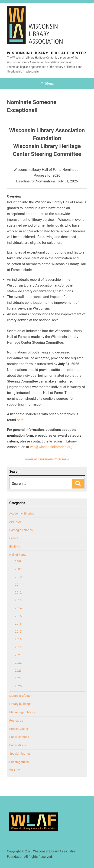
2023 (18, 671)
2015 (18, 616)
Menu (47, 83)
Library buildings (20, 704)
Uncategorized (19, 762)
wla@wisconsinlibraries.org (51, 447)
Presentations (19, 729)
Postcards (16, 721)
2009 (18, 569)
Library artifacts (20, 696)
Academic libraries (22, 513)
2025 (18, 686)
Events (14, 538)
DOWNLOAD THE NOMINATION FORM (47, 460)
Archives (15, 522)
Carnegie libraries (21, 530)
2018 (18, 639)
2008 (18, 561)
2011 (18, 585)
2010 (18, 577)
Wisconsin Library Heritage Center (47, 53)
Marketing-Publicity (22, 712)
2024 (18, 678)
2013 (18, 600)
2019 (18, 647)
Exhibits (15, 546)
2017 (18, 632)
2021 (18, 655)
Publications (18, 745)
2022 (18, 663)
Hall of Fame (18, 555)
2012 (18, 592)
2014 (18, 608)
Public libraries (19, 737)
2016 (18, 624)
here (20, 420)
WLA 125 (15, 770)
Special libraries (20, 754)
